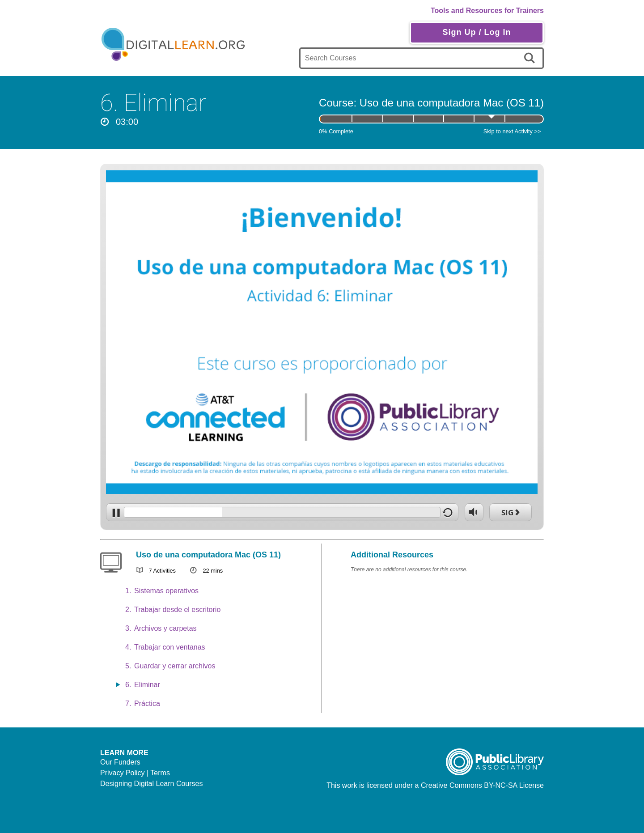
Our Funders (120, 762)
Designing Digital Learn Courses (151, 784)
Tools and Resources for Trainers (487, 11)
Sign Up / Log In (477, 32)
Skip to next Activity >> (512, 131)
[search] (531, 58)
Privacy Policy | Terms (135, 773)
